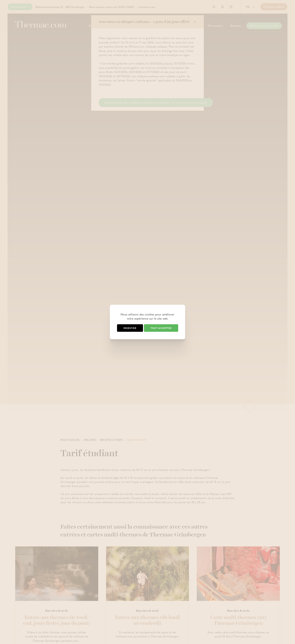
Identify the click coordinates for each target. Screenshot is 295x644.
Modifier (130, 328)
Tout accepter (161, 328)
